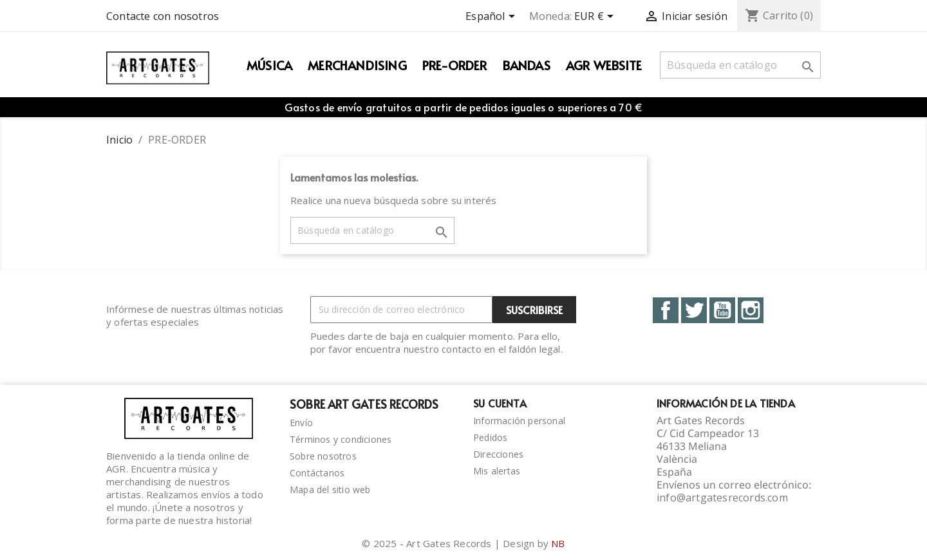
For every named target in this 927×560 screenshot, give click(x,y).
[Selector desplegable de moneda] (596, 17)
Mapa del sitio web (330, 490)
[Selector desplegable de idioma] (492, 17)
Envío (301, 423)
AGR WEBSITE (604, 65)
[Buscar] (740, 65)
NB (558, 543)
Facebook (666, 310)
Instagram (751, 310)
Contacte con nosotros (163, 16)
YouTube (722, 310)
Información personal (519, 421)
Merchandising (357, 65)
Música (269, 65)
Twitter (694, 310)
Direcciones (498, 454)
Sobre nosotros (323, 456)
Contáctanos (317, 473)
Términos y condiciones (341, 439)
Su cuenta (500, 403)
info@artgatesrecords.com (722, 498)
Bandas (527, 65)
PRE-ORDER (455, 65)
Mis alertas (497, 471)
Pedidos (490, 437)
